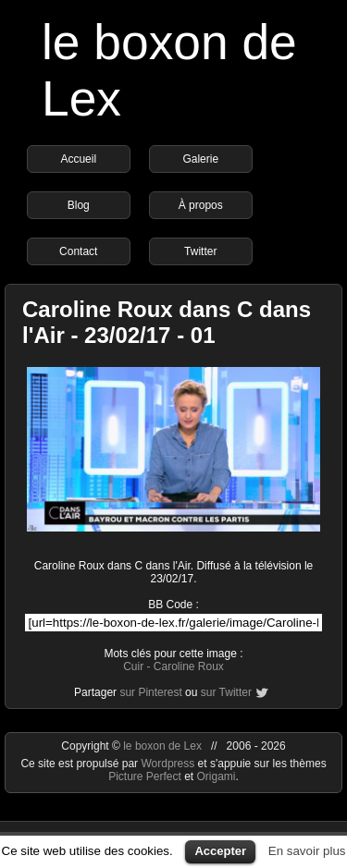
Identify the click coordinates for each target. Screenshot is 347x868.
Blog (79, 205)
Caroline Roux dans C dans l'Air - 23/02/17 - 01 (167, 322)
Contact (78, 251)
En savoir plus (307, 851)
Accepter (220, 851)
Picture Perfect (145, 776)
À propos (201, 205)
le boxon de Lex (162, 746)
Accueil (78, 159)
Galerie (200, 159)
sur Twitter (226, 692)
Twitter (200, 251)
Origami (217, 776)
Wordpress (169, 764)
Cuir (133, 666)
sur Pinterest (150, 692)
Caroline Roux (189, 666)
